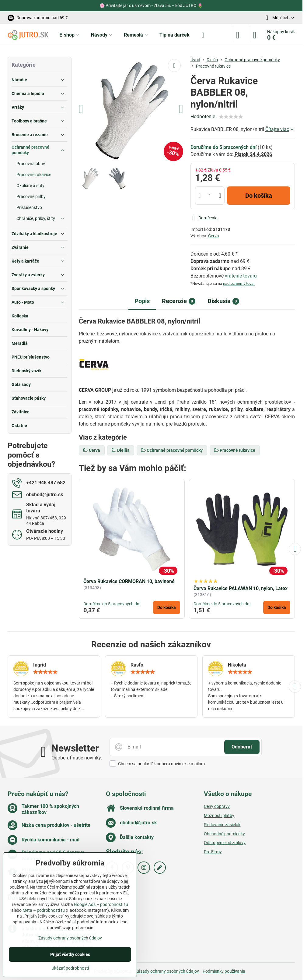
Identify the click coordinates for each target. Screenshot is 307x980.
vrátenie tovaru (241, 276)
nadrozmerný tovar (239, 283)
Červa (214, 236)
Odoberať (242, 747)
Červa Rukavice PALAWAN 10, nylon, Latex (241, 588)
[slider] (231, 117)
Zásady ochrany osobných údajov (167, 971)
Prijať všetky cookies (70, 954)
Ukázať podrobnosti (70, 968)
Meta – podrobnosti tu (44, 910)
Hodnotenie (203, 117)
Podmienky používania (224, 971)
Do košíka (259, 196)
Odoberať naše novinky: (77, 758)
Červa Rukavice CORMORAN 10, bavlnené (129, 581)
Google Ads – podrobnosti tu (101, 904)
